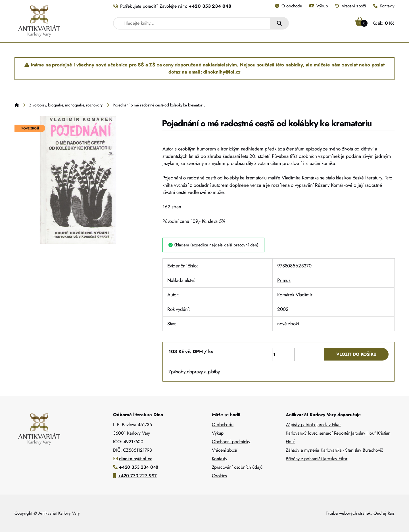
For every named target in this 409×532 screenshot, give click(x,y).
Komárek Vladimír (295, 295)
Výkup (319, 6)
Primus (284, 280)
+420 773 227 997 (137, 476)
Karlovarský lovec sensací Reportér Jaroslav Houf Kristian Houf (338, 437)
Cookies (219, 476)
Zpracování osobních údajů (237, 467)
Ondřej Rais (384, 513)
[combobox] (192, 23)
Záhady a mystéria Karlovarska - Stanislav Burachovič (334, 450)
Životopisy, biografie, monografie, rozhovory (66, 105)
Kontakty (384, 6)
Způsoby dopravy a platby (194, 372)
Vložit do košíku (356, 354)
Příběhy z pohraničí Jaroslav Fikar (317, 459)
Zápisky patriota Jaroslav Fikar (313, 425)
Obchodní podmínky (231, 442)
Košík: (375, 23)
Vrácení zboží (350, 6)
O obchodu (289, 6)
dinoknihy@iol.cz (135, 459)
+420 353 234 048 (210, 6)
